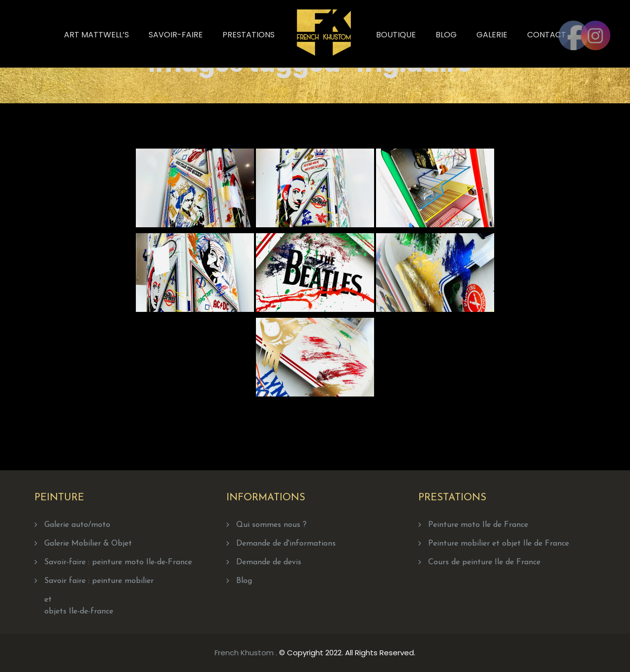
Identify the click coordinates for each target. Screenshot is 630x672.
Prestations (249, 35)
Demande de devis (269, 562)
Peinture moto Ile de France (478, 525)
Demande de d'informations (286, 544)
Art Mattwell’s (96, 35)
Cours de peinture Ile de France (484, 562)
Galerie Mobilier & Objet (88, 544)
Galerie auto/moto (77, 525)
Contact (547, 35)
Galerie (492, 35)
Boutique (396, 35)
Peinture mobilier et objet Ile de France (499, 544)
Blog (446, 35)
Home (355, 60)
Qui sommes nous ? (271, 525)
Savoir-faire (176, 35)
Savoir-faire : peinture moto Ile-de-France (118, 562)
